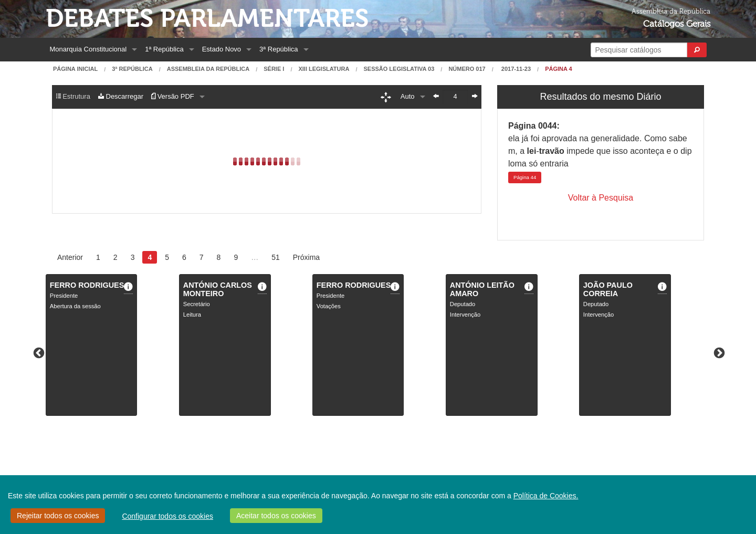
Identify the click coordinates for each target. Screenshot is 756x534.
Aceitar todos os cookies (276, 516)
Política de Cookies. (546, 496)
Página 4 (559, 69)
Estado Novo (222, 49)
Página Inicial (75, 69)
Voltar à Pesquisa (601, 198)
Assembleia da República (208, 69)
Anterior (70, 257)
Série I (274, 69)
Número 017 (467, 69)
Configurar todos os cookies (167, 516)
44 (525, 177)
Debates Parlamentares (207, 19)
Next (718, 352)
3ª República (279, 49)
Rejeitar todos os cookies (58, 516)
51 (276, 257)
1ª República (164, 49)
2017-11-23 (515, 69)
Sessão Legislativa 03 (399, 69)
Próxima (306, 257)
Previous (38, 352)
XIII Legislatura (324, 69)
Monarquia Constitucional (88, 49)
